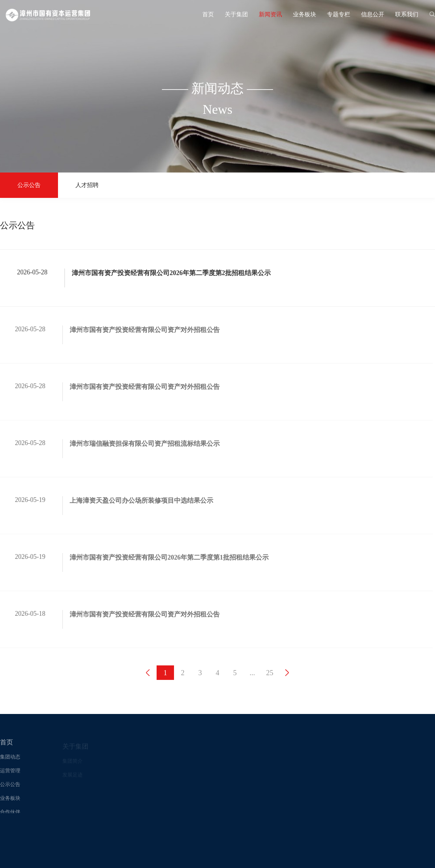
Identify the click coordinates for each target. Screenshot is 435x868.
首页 (208, 14)
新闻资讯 (270, 14)
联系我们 (407, 14)
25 (270, 673)
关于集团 (236, 14)
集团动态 (10, 758)
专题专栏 (339, 14)
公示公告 (29, 185)
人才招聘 (87, 185)
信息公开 (373, 14)
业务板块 (304, 14)
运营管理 (10, 772)
